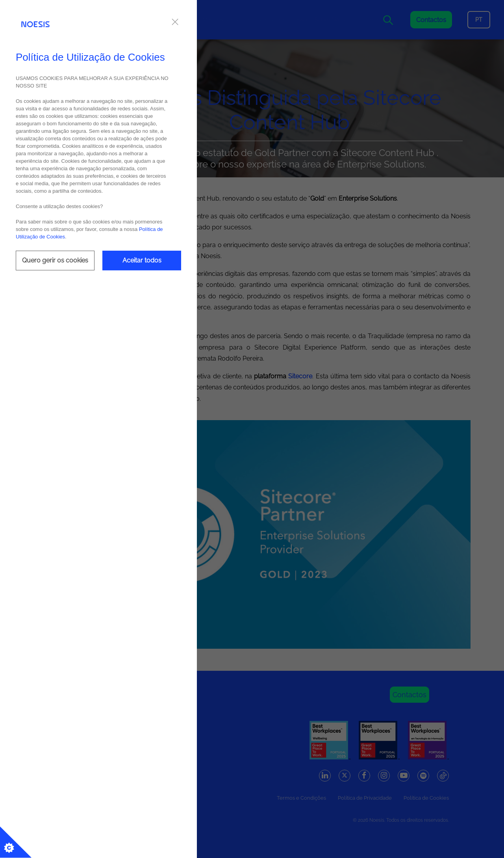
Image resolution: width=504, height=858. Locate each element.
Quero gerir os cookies (55, 260)
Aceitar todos (142, 260)
